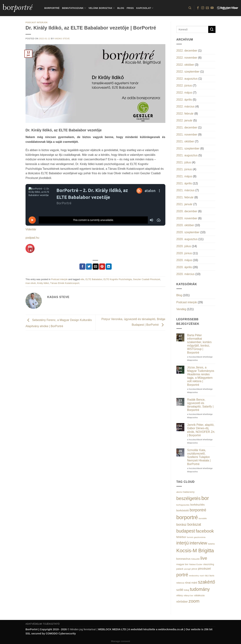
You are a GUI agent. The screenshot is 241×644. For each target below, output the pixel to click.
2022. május (184, 93)
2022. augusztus (187, 79)
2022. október (185, 65)
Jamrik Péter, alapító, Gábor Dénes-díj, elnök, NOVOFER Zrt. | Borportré (201, 430)
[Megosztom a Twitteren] (89, 267)
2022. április (184, 100)
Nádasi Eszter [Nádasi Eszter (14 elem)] (196, 564)
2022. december (187, 51)
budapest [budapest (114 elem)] (186, 531)
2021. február (185, 197)
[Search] (190, 8)
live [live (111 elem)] (204, 558)
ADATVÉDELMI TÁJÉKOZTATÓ (43, 624)
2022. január (184, 120)
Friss (130, 8)
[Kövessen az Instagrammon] (203, 8)
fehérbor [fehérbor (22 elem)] (181, 537)
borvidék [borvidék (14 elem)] (203, 518)
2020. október (185, 225)
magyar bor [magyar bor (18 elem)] (182, 564)
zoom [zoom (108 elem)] (194, 601)
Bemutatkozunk (74, 8)
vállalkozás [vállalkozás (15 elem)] (199, 596)
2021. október (185, 141)
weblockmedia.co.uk (171, 629)
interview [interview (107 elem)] (198, 543)
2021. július (184, 162)
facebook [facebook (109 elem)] (205, 531)
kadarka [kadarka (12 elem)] (211, 544)
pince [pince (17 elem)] (194, 569)
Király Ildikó (43, 283)
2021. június (184, 169)
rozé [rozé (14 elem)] (202, 576)
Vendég (181, 309)
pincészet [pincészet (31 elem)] (204, 569)
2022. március (186, 106)
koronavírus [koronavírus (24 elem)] (183, 559)
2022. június (184, 85)
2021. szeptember (188, 148)
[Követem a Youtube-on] (212, 8)
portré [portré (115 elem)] (182, 575)
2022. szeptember (188, 72)
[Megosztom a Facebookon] (82, 267)
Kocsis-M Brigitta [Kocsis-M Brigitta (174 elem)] (195, 551)
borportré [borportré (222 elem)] (187, 517)
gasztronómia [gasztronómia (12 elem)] (200, 537)
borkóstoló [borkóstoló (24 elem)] (183, 510)
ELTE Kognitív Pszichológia (118, 279)
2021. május (184, 176)
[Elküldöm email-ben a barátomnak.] (96, 267)
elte (82, 279)
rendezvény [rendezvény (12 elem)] (194, 576)
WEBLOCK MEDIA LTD (112, 629)
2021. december (187, 127)
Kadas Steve (62, 39)
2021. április (184, 183)
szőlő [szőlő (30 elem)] (180, 590)
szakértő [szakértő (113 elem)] (206, 582)
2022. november (187, 58)
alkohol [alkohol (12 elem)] (179, 492)
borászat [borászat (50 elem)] (194, 524)
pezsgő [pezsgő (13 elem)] (187, 569)
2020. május (184, 260)
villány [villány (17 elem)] (180, 595)
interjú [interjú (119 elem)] (183, 543)
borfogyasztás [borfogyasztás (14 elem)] (183, 505)
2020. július (184, 246)
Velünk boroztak (102, 8)
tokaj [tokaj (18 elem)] (187, 590)
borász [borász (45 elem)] (182, 524)
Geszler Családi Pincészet (146, 279)
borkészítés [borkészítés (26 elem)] (197, 505)
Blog (121, 8)
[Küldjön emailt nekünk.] (207, 8)
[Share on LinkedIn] (109, 267)
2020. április (184, 267)
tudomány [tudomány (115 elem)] (200, 589)
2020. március (186, 274)
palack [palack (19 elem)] (180, 569)
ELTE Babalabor (94, 279)
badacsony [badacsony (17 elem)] (189, 492)
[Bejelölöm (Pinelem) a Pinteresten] (102, 267)
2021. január (184, 204)
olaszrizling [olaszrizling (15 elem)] (209, 564)
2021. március (186, 190)
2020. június (184, 253)
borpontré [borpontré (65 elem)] (198, 510)
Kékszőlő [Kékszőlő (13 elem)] (195, 559)
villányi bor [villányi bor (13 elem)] (188, 596)
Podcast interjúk (37, 22)
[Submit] (212, 29)
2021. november (187, 135)
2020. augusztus (187, 239)
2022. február (185, 114)
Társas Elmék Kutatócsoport (65, 283)
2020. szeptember (188, 232)
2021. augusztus (187, 155)
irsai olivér (31, 283)
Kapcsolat (145, 8)
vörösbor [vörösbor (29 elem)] (182, 601)
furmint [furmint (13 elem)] (190, 537)
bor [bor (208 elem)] (205, 498)
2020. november (187, 218)
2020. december (187, 211)
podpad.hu (32, 238)
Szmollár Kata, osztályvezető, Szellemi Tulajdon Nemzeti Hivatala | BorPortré (199, 457)
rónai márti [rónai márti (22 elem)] (191, 583)
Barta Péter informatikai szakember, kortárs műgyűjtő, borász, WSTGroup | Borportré (199, 344)
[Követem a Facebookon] (198, 8)
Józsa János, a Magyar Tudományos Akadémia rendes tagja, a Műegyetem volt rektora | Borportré (201, 376)
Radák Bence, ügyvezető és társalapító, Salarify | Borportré (200, 405)
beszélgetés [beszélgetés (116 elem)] (189, 498)
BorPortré (52, 8)
